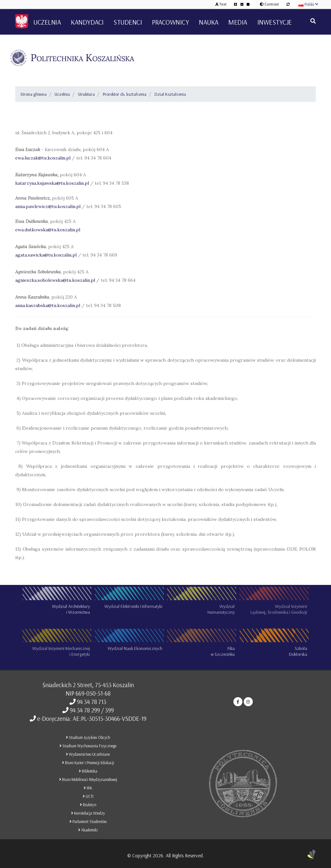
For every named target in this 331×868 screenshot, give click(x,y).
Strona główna (33, 94)
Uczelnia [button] (47, 22)
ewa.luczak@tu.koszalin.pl (43, 158)
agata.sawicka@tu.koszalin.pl (47, 255)
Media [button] (238, 22)
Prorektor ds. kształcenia (125, 94)
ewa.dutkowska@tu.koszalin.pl (48, 230)
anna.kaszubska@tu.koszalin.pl (48, 305)
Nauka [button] (209, 22)
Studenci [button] (128, 22)
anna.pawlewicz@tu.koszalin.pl (48, 206)
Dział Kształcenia (170, 94)
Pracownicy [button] (170, 22)
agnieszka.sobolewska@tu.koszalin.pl (56, 280)
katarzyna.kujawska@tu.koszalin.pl (52, 183)
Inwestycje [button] (275, 22)
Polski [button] (308, 4)
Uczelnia (62, 94)
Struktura (86, 94)
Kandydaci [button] (87, 22)
